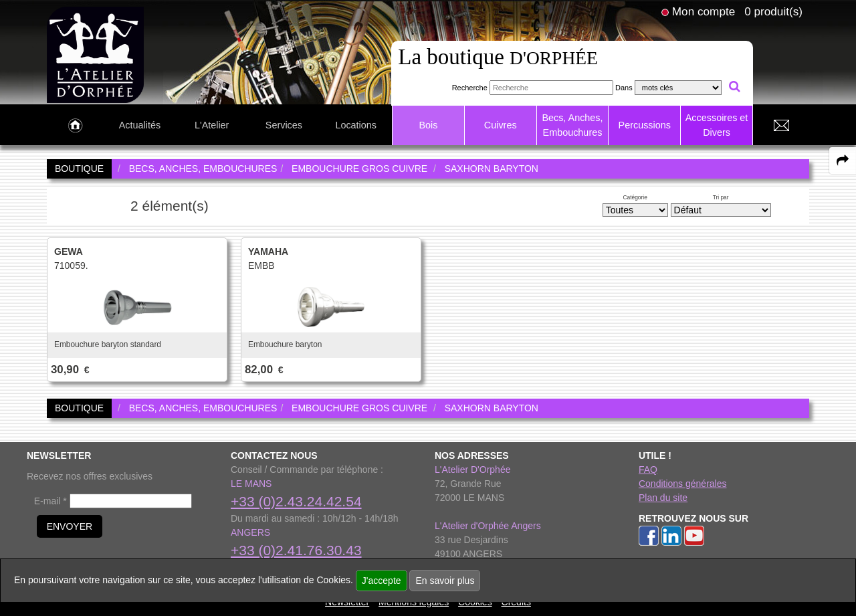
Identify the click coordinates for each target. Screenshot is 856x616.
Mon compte (704, 11)
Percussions (645, 125)
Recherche (470, 88)
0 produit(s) (773, 11)
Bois (428, 125)
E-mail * (50, 501)
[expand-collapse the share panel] (843, 161)
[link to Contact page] (781, 126)
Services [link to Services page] (284, 125)
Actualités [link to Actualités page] (140, 125)
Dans (624, 88)
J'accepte (382, 581)
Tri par (721, 197)
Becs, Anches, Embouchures (572, 125)
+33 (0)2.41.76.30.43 (296, 550)
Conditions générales (683, 484)
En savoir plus (445, 581)
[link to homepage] (95, 54)
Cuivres (501, 125)
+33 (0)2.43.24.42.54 (296, 501)
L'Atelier (212, 125)
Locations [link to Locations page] (356, 125)
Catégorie (635, 197)
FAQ (648, 470)
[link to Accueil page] (75, 126)
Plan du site (663, 498)
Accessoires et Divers (717, 125)
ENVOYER (70, 526)
